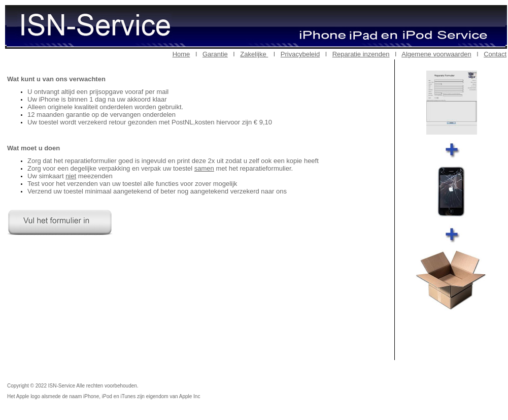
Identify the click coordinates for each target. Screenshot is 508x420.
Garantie (215, 54)
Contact (495, 54)
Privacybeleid (300, 54)
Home (181, 54)
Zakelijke (254, 54)
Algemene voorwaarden (436, 54)
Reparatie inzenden (361, 54)
